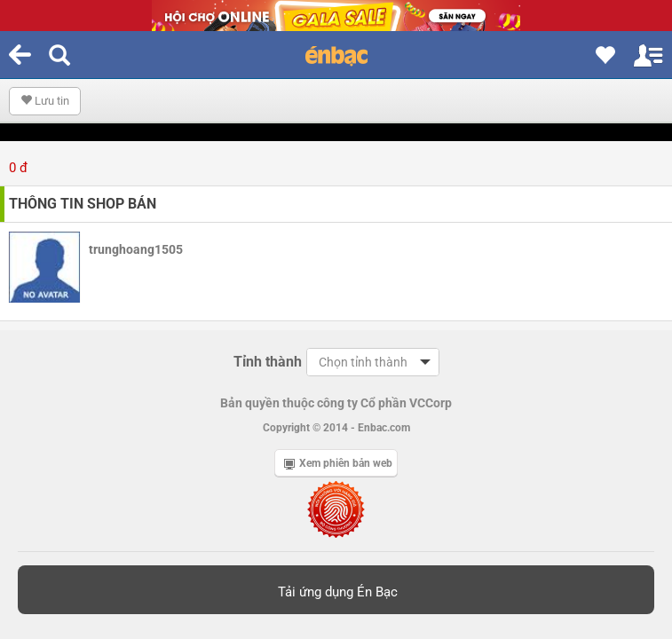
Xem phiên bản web (338, 463)
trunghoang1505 (136, 249)
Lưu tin (45, 101)
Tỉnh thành (268, 362)
